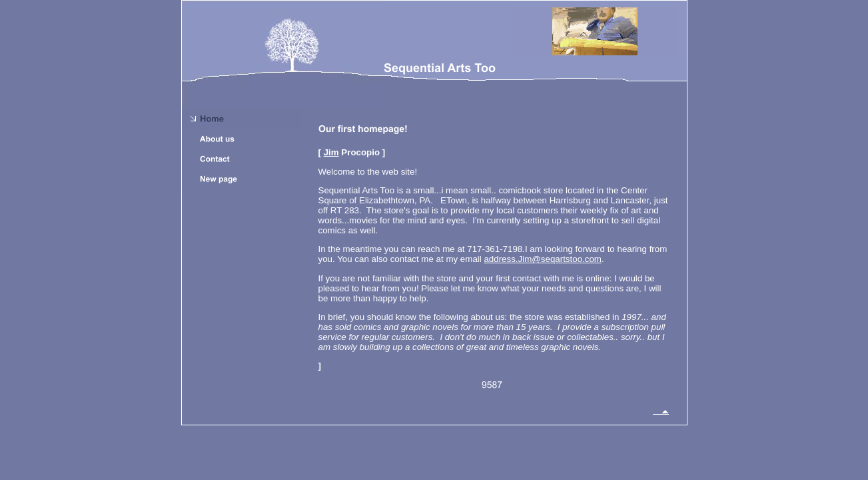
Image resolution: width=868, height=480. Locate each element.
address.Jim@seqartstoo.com (543, 259)
